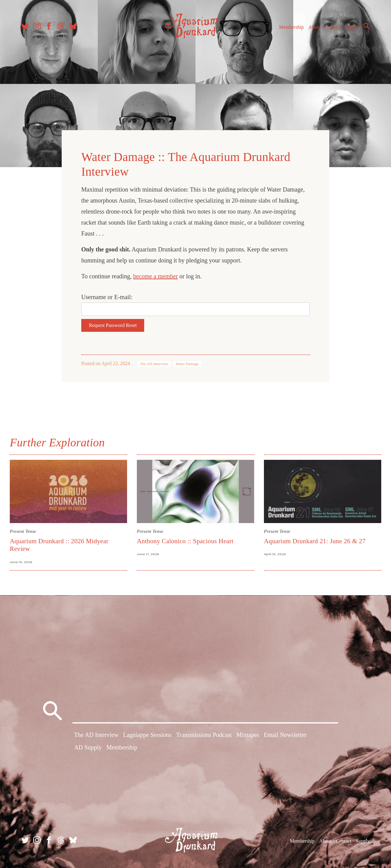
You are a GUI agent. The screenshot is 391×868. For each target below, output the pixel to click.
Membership (291, 27)
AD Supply (88, 747)
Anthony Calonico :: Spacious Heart (185, 541)
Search (367, 26)
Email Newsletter (285, 735)
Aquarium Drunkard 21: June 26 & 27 (315, 541)
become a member (156, 276)
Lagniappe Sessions (147, 735)
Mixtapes (248, 735)
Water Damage (187, 364)
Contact (333, 27)
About (314, 27)
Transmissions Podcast (204, 735)
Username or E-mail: (107, 297)
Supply (352, 27)
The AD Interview (154, 364)
